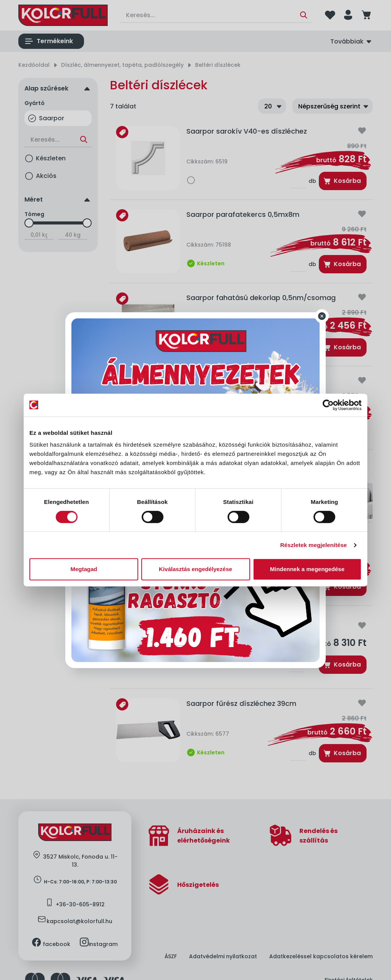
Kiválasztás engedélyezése (195, 569)
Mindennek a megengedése (307, 569)
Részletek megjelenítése (314, 545)
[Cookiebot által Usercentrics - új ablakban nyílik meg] (328, 405)
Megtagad (84, 569)
